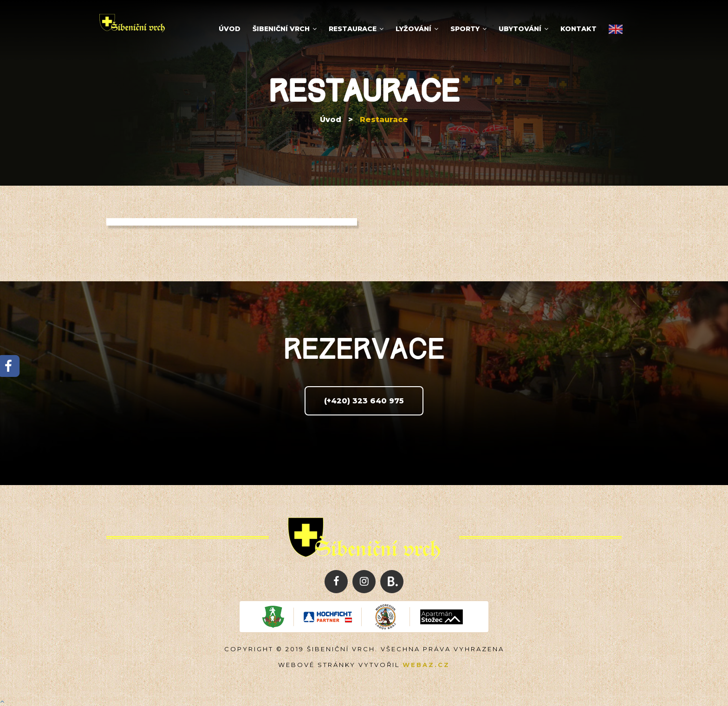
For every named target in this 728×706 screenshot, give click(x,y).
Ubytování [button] (523, 29)
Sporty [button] (468, 29)
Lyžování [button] (417, 29)
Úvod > (336, 120)
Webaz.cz (426, 665)
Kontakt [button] (578, 29)
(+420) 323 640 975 (364, 401)
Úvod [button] (230, 29)
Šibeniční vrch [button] (285, 29)
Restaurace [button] (356, 29)
